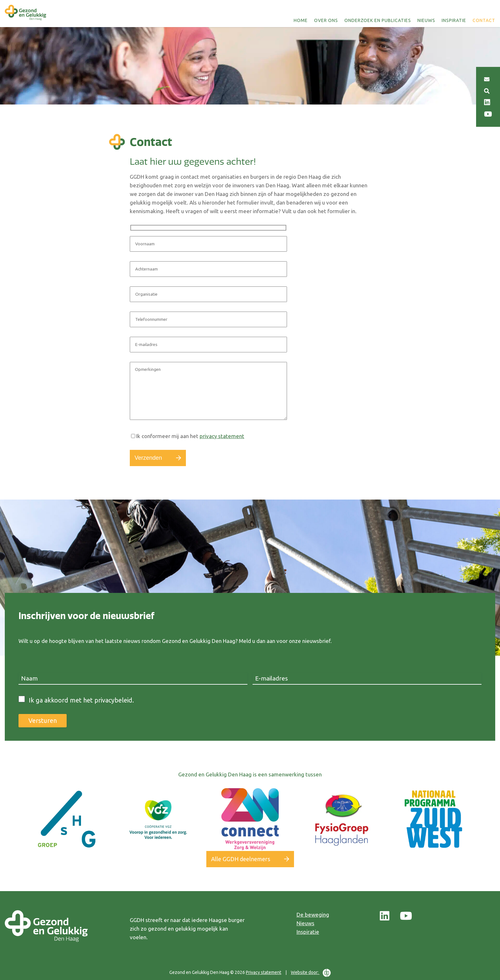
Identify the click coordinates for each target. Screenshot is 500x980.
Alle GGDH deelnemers (241, 859)
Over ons (326, 20)
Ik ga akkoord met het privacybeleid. (81, 700)
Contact (484, 20)
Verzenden (148, 458)
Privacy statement (264, 972)
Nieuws (426, 20)
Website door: (311, 973)
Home (301, 20)
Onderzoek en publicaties (378, 20)
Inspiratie (454, 20)
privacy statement (222, 436)
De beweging (313, 915)
